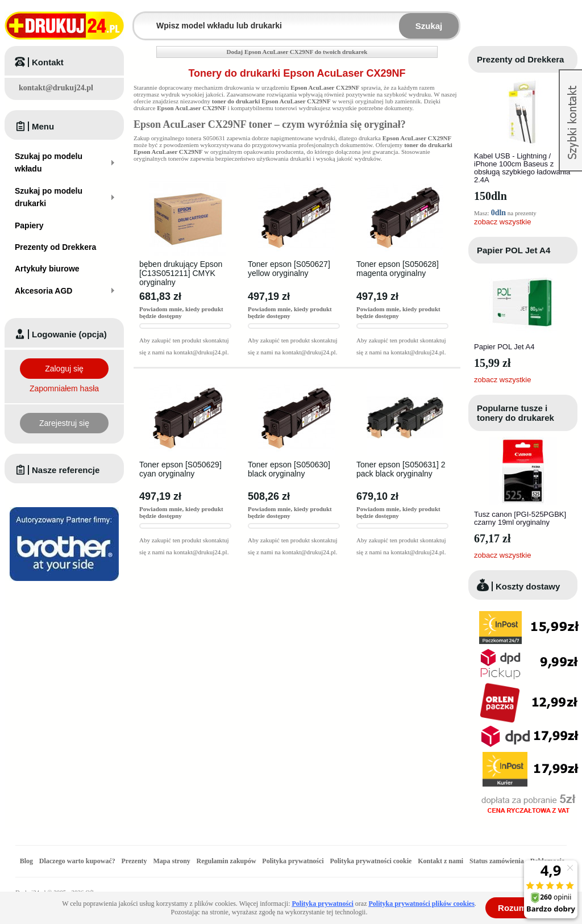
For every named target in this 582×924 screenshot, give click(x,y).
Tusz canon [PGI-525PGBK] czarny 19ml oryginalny (520, 518)
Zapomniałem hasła (64, 388)
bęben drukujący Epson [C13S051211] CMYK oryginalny (181, 273)
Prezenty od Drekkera (520, 59)
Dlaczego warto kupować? (77, 861)
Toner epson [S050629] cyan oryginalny (180, 469)
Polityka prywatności (293, 861)
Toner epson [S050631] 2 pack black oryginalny (401, 469)
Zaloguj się (64, 369)
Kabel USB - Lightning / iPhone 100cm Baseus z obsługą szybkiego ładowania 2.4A (522, 168)
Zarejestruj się (64, 423)
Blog (26, 861)
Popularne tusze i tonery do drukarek (516, 413)
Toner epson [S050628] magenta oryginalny (398, 269)
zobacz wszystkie (502, 222)
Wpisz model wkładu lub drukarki (141, 19)
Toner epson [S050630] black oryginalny (289, 469)
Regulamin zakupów (226, 861)
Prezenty (134, 861)
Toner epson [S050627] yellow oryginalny (289, 269)
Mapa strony (171, 861)
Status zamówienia (498, 861)
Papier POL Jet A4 (514, 250)
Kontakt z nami (440, 861)
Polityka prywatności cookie (371, 861)
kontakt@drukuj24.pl (56, 88)
